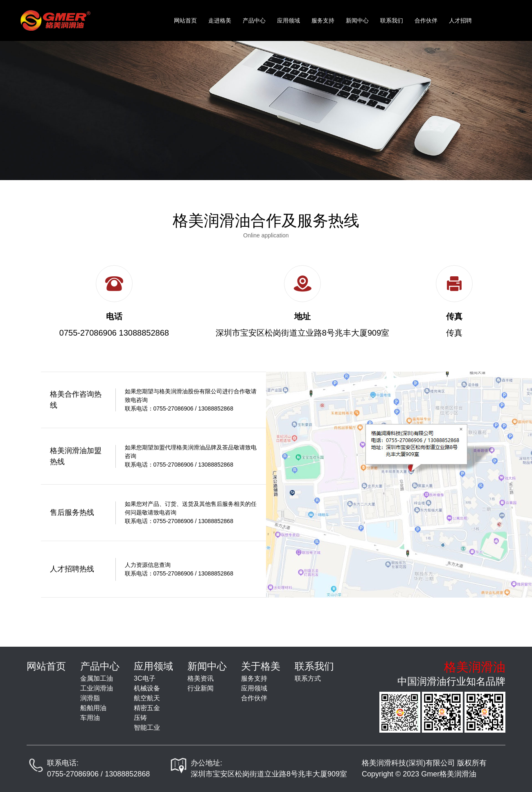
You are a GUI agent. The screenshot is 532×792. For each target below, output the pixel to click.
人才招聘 (460, 20)
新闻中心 (357, 20)
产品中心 (254, 20)
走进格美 (220, 20)
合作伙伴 (426, 20)
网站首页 (185, 20)
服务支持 (323, 20)
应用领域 (289, 20)
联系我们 (392, 20)
